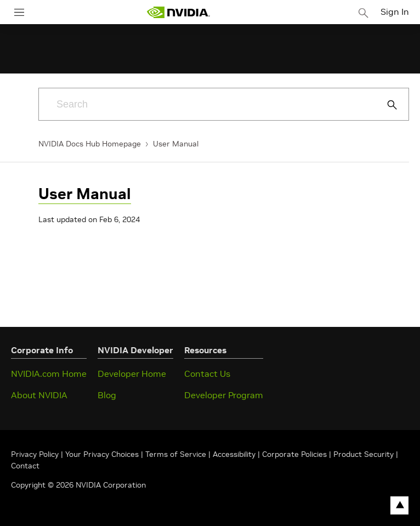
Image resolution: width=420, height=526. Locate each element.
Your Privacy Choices (102, 454)
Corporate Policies (294, 454)
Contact (25, 466)
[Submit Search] (386, 105)
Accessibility (234, 454)
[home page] (178, 12)
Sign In (395, 12)
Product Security (364, 454)
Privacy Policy (36, 454)
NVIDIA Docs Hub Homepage (90, 144)
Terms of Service (176, 454)
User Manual (176, 144)
